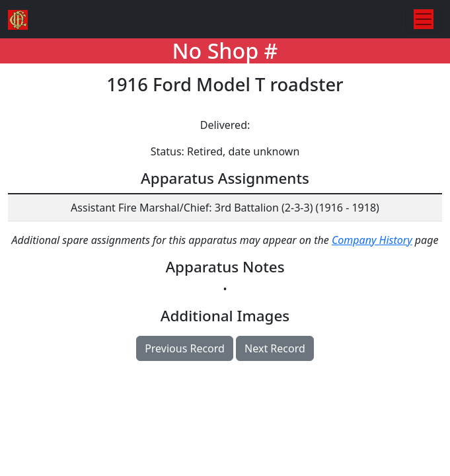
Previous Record (185, 348)
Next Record (275, 348)
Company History (372, 240)
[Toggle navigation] (424, 19)
